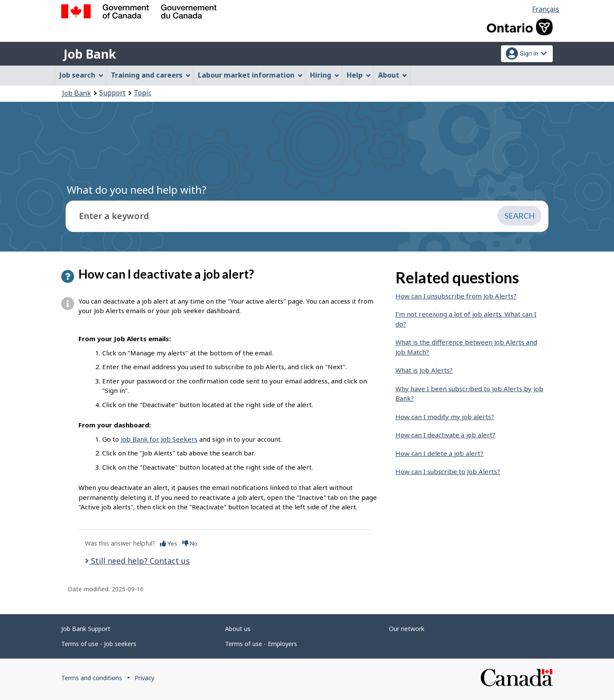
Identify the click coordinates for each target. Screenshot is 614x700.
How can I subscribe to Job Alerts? (448, 471)
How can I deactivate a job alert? (445, 435)
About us (238, 629)
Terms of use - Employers (261, 644)
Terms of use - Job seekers (99, 644)
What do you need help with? (137, 190)
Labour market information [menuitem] (250, 75)
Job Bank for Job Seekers (159, 439)
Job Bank (90, 54)
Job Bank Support (86, 629)
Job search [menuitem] (81, 75)
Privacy (144, 678)
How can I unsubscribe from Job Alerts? (456, 296)
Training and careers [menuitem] (151, 75)
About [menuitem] (393, 75)
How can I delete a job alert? (439, 453)
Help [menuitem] (359, 75)
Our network (407, 629)
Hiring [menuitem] (325, 75)
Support (112, 93)
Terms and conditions (92, 678)
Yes (169, 543)
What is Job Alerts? (424, 370)
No (190, 543)
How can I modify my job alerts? (445, 417)
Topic (143, 93)
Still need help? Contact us (139, 561)
